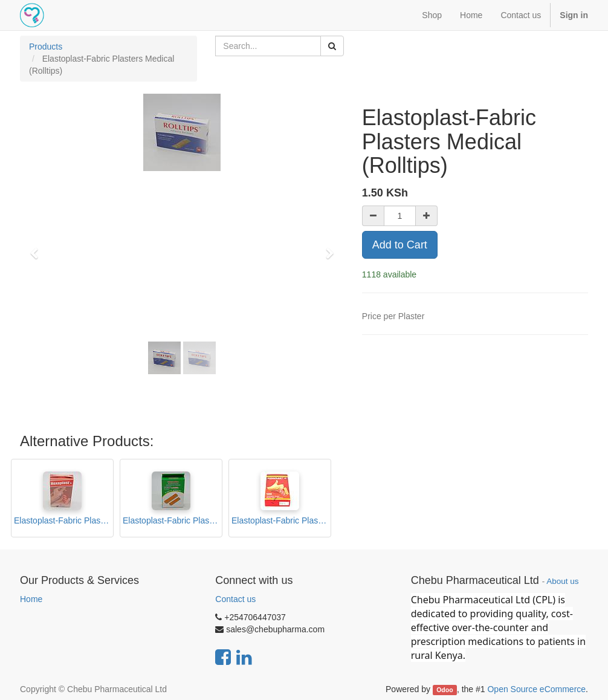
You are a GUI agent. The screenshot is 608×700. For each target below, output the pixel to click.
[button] (38, 248)
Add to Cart (400, 245)
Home (31, 599)
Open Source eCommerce (536, 689)
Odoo (445, 690)
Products (46, 47)
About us (562, 581)
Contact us (235, 599)
